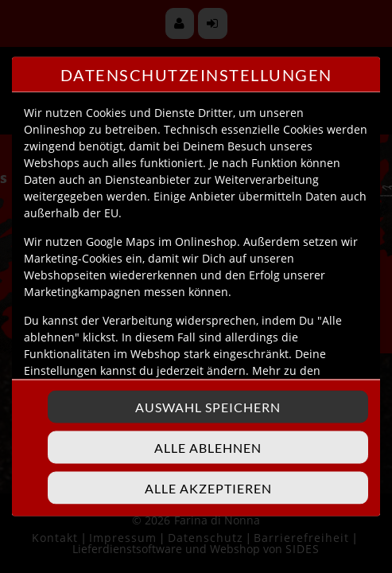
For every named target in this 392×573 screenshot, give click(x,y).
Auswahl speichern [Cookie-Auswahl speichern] (208, 407)
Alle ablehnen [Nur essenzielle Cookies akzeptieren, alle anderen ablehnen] (208, 448)
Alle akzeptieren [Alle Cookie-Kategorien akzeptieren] (208, 488)
